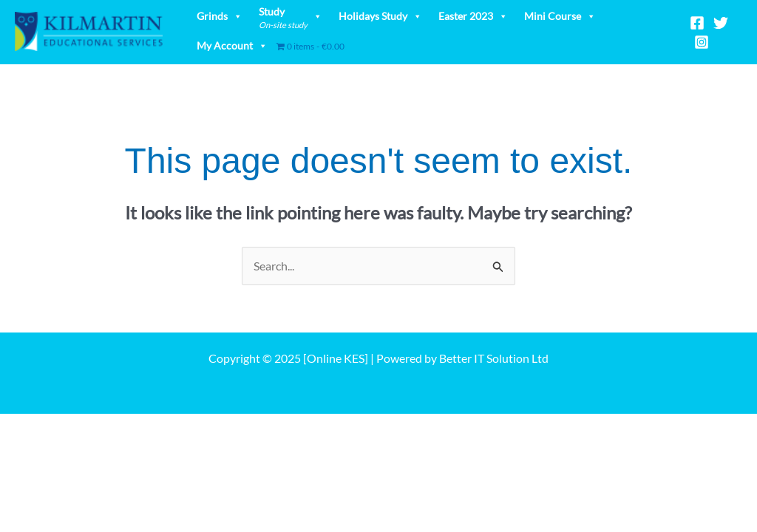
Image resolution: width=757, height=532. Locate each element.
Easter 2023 (473, 16)
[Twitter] (721, 23)
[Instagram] (702, 42)
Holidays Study (380, 16)
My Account (232, 45)
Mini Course (560, 16)
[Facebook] (697, 23)
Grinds (220, 16)
